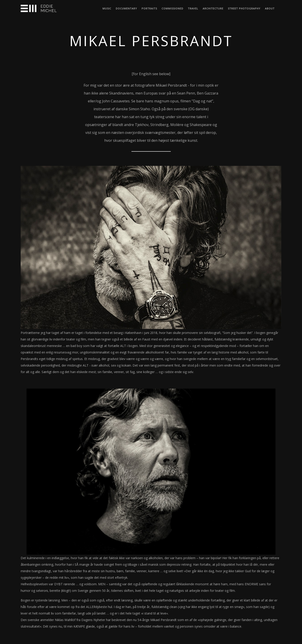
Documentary (126, 8)
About (270, 8)
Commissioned (172, 8)
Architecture (213, 8)
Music (107, 8)
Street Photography (244, 8)
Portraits (149, 8)
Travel (193, 8)
